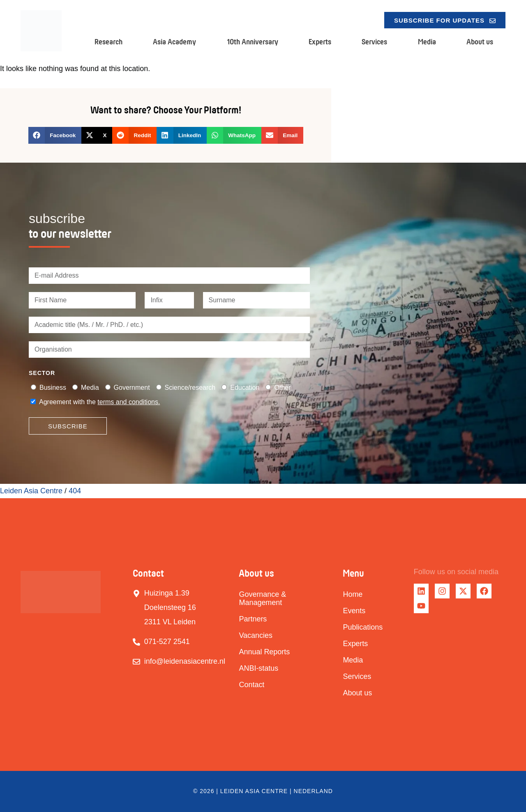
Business (53, 388)
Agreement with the (99, 402)
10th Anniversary (253, 42)
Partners (253, 619)
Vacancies (256, 635)
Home (353, 594)
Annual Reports (264, 652)
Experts (320, 42)
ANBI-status (258, 668)
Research (108, 42)
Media (427, 42)
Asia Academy (174, 42)
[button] (55, 135)
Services (374, 42)
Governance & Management (262, 598)
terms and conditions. (129, 402)
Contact (251, 685)
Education (245, 388)
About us (480, 42)
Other (282, 388)
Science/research (190, 388)
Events (354, 611)
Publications (363, 627)
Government (132, 388)
